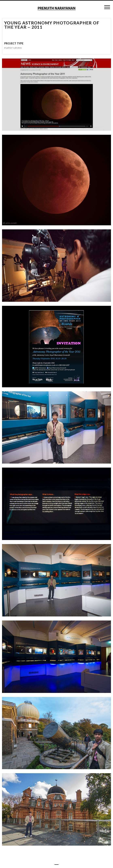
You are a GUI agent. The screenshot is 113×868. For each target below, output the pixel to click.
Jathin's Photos (13, 48)
